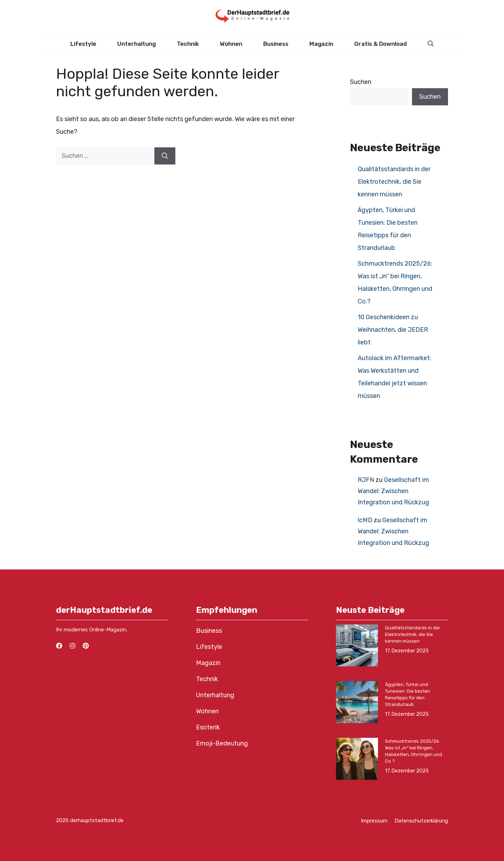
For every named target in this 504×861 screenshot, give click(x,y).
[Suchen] (165, 156)
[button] (431, 44)
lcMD (365, 520)
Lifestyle (83, 44)
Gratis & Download (380, 44)
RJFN (366, 480)
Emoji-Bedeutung (222, 743)
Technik (188, 44)
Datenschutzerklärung (421, 821)
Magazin (321, 44)
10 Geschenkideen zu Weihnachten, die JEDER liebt (393, 330)
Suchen (361, 82)
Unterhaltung (136, 44)
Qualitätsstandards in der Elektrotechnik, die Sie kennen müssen (394, 182)
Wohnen (231, 44)
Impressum (374, 821)
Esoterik (208, 727)
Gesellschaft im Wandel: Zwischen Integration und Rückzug (393, 491)
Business (276, 44)
